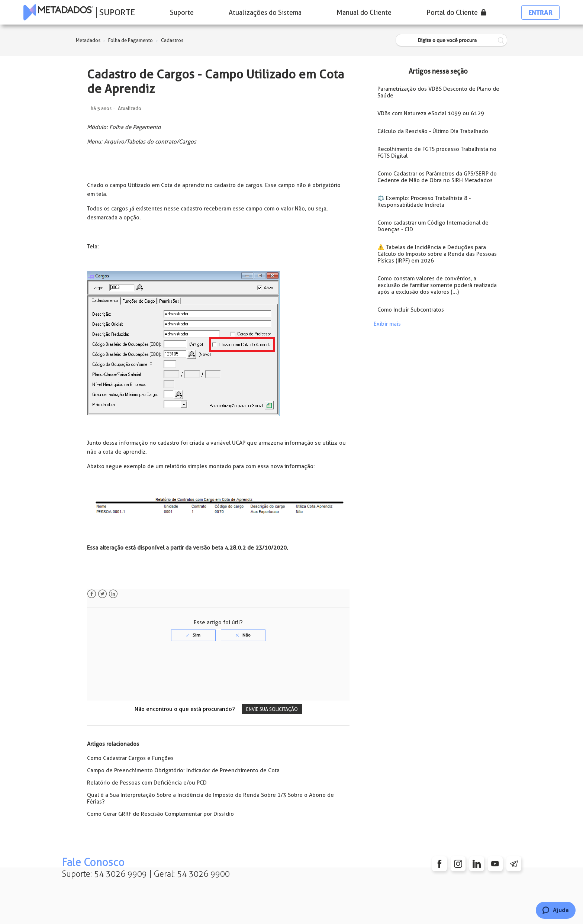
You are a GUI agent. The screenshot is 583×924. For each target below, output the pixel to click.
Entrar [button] (540, 12)
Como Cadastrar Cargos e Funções (130, 758)
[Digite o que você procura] (451, 40)
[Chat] (556, 910)
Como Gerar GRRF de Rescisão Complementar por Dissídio (160, 814)
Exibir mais (387, 324)
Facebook (92, 594)
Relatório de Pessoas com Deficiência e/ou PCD (147, 783)
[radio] (193, 635)
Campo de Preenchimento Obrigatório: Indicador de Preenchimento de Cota (183, 770)
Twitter (102, 594)
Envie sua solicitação (272, 709)
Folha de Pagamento (131, 40)
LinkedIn (113, 594)
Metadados (88, 40)
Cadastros (172, 40)
